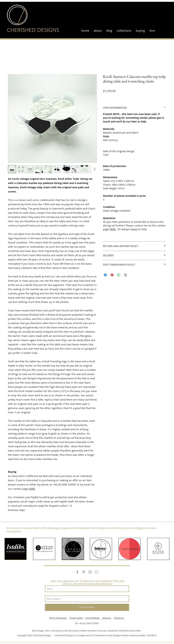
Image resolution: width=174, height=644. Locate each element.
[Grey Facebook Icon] (77, 572)
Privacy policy (76, 618)
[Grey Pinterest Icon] (84, 572)
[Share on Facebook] (105, 275)
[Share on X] (126, 275)
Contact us (119, 618)
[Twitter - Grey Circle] (96, 572)
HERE (32, 489)
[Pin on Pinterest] (112, 275)
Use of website (92, 618)
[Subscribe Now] (87, 607)
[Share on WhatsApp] (119, 275)
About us (106, 618)
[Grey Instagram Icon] (90, 572)
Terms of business (58, 618)
